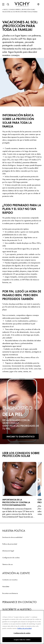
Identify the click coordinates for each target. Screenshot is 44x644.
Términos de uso (8, 564)
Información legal (8, 551)
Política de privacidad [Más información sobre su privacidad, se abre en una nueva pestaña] (24, 629)
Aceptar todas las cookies (22, 640)
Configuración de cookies (11, 558)
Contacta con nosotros (10, 580)
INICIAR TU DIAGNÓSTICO (21, 437)
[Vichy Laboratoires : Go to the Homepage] (22, 4)
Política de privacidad (10, 544)
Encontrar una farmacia (10, 593)
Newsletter (6, 586)
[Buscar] (8, 4)
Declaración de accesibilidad (12, 537)
